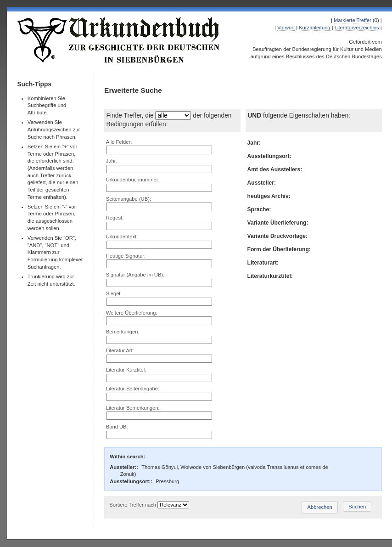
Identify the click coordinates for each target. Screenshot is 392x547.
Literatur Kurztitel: (126, 370)
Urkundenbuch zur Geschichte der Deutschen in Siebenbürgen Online (119, 40)
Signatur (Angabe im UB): (135, 275)
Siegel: (114, 293)
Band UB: (117, 427)
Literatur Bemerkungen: (133, 408)
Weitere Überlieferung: (132, 313)
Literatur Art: (120, 350)
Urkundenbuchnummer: (133, 180)
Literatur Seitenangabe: (133, 389)
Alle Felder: (119, 142)
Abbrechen (320, 507)
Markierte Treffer (353, 20)
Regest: (115, 218)
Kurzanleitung (314, 28)
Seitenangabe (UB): (129, 199)
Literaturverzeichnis (357, 28)
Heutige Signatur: (126, 256)
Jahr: (112, 161)
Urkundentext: (122, 237)
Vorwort (286, 28)
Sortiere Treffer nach (133, 505)
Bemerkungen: (123, 332)
